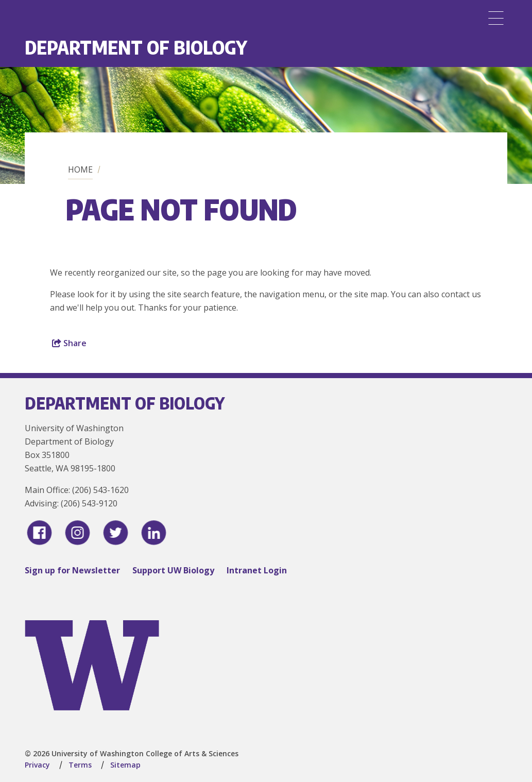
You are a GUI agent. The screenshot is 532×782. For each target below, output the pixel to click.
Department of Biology (136, 47)
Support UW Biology (173, 570)
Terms (80, 765)
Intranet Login (257, 570)
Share (69, 343)
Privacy (37, 765)
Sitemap (125, 765)
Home (80, 169)
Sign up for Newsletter (72, 570)
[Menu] (496, 18)
